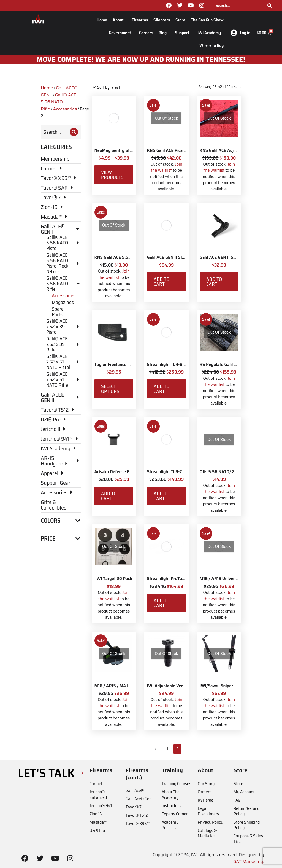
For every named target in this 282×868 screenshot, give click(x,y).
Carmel (96, 784)
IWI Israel (206, 800)
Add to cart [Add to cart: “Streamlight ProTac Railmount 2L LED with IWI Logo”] (162, 603)
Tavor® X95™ (138, 823)
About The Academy (171, 795)
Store (180, 20)
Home (102, 20)
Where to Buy (211, 45)
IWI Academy (211, 33)
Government (121, 33)
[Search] (270, 6)
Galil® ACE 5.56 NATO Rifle (59, 102)
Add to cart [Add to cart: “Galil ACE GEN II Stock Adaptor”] (162, 282)
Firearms (140, 20)
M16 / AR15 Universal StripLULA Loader (237, 579)
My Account (244, 792)
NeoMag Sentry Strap (115, 150)
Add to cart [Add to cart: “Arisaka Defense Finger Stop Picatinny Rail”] (109, 496)
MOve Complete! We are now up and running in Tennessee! (141, 60)
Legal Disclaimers (208, 811)
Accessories (65, 109)
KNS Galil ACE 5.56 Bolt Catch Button (130, 257)
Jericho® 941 (101, 806)
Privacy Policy (210, 822)
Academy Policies (170, 825)
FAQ (237, 800)
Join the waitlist (166, 167)
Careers (146, 33)
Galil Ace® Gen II (140, 799)
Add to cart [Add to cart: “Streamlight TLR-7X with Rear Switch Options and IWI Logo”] (162, 496)
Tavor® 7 (134, 807)
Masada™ (98, 822)
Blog (164, 33)
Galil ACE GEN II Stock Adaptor (176, 257)
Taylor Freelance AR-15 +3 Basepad (128, 365)
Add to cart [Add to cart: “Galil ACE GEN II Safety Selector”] (214, 282)
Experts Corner (175, 814)
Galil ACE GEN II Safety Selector (230, 257)
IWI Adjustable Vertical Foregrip (178, 686)
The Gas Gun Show (207, 20)
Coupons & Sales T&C (248, 839)
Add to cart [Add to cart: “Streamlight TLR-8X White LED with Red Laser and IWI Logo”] (162, 389)
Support (183, 33)
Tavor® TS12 (137, 815)
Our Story (206, 784)
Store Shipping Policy (247, 825)
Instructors (171, 806)
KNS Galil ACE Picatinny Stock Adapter (184, 150)
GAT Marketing (248, 862)
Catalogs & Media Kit (207, 833)
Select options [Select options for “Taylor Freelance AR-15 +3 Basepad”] (110, 389)
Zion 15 (96, 814)
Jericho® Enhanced (98, 795)
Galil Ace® (135, 790)
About (119, 20)
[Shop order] (115, 87)
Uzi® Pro (97, 830)
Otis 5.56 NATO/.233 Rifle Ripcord (233, 472)
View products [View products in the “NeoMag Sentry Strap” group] (112, 175)
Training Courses (176, 784)
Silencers (162, 20)
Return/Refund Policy (246, 811)
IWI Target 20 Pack (114, 579)
